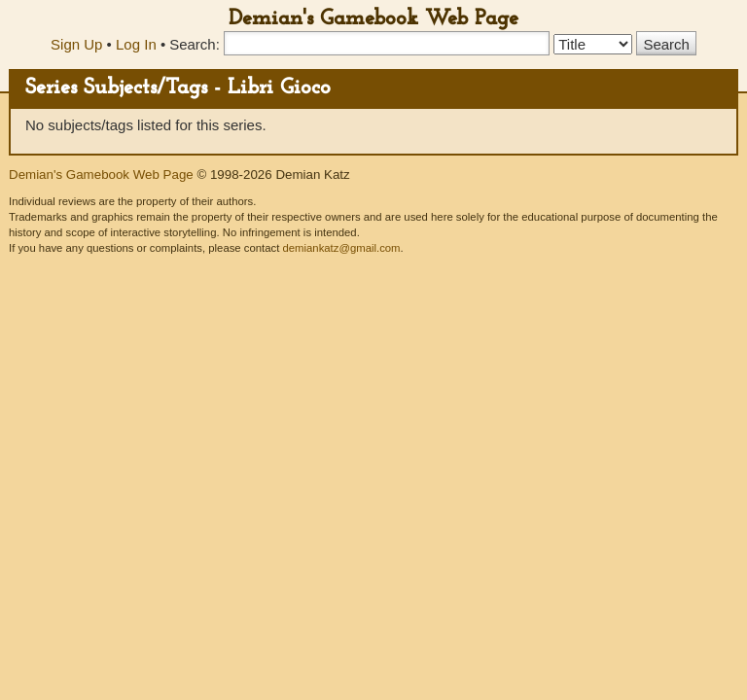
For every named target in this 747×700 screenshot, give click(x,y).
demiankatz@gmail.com (341, 248)
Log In (136, 44)
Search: (195, 44)
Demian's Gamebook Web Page (373, 19)
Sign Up (76, 44)
